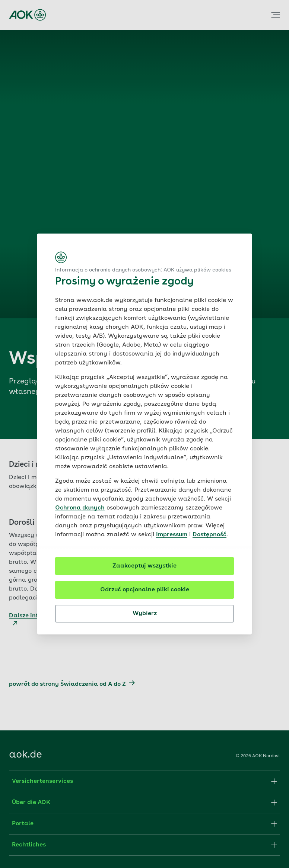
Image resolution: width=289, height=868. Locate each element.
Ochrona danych (80, 508)
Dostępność (209, 535)
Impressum (172, 535)
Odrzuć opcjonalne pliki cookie (145, 590)
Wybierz (145, 614)
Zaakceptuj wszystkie (144, 566)
